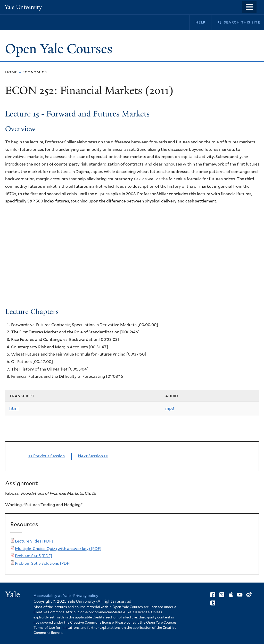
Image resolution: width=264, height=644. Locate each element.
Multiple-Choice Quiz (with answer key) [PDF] (58, 549)
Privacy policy (86, 596)
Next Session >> (93, 456)
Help (200, 22)
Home (11, 72)
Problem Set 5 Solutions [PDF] (43, 564)
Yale (13, 594)
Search (216, 22)
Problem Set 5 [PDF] (34, 556)
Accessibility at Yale (52, 596)
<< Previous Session (46, 456)
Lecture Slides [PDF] (34, 541)
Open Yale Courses (59, 49)
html (14, 409)
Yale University (23, 7)
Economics (35, 72)
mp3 (170, 409)
